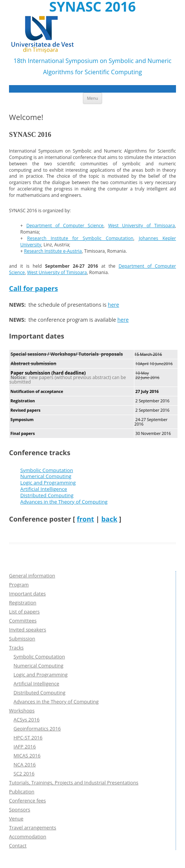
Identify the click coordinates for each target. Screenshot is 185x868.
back (109, 519)
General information (32, 576)
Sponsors (20, 810)
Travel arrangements (33, 828)
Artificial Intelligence (44, 489)
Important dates (27, 594)
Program (19, 585)
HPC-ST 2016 (28, 738)
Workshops (22, 711)
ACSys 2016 (26, 720)
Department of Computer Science (65, 226)
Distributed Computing (47, 495)
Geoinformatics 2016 (37, 729)
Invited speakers (28, 630)
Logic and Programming (48, 483)
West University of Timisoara (141, 226)
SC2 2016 (24, 774)
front (86, 519)
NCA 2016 (25, 765)
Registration (23, 603)
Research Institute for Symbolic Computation (80, 238)
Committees (23, 621)
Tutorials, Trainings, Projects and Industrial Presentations (74, 783)
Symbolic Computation (47, 470)
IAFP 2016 (25, 747)
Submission (22, 639)
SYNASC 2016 (92, 7)
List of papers (24, 612)
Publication (22, 792)
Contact (18, 846)
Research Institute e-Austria (53, 251)
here (113, 305)
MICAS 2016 (27, 756)
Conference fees (27, 801)
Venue (16, 819)
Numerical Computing (46, 476)
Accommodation (28, 837)
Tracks (16, 648)
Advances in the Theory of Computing (64, 502)
